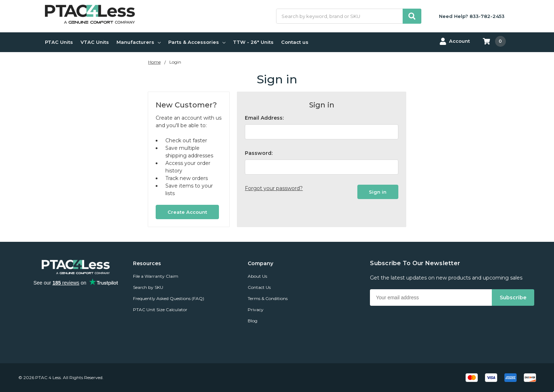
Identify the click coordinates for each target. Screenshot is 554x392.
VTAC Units (95, 42)
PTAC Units (59, 42)
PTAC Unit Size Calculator (160, 310)
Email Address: (264, 118)
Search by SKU (148, 287)
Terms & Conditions (268, 298)
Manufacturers (139, 42)
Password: (259, 153)
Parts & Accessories (197, 42)
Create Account (187, 212)
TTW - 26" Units (253, 42)
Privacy (256, 310)
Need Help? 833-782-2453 (472, 16)
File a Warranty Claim (156, 276)
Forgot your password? (274, 188)
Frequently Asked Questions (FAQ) (169, 298)
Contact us (295, 42)
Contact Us (259, 287)
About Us (257, 276)
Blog (253, 321)
